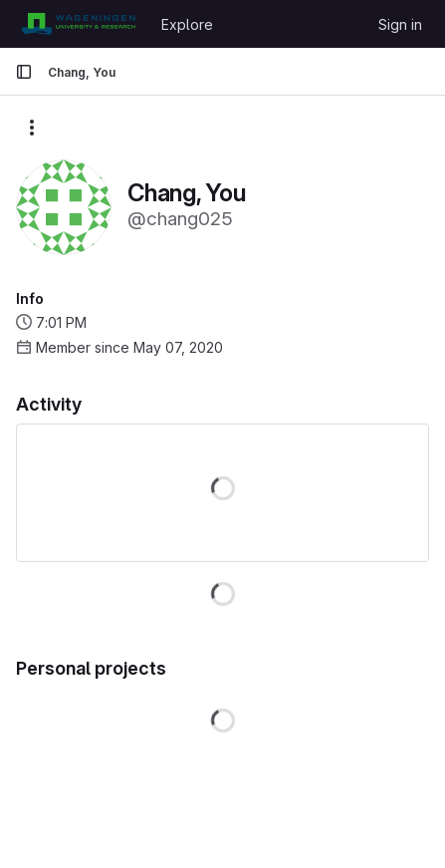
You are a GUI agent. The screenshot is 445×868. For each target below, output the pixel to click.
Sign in (400, 24)
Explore (187, 24)
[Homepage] (78, 24)
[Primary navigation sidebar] (24, 72)
